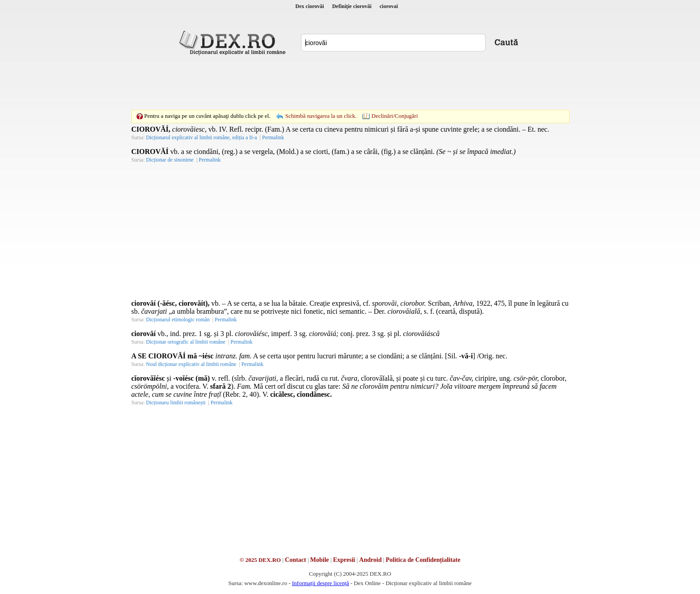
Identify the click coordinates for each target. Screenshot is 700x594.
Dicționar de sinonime (170, 160)
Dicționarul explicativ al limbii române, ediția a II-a (202, 137)
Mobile (320, 560)
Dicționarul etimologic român (178, 320)
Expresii (344, 560)
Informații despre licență (321, 583)
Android (371, 560)
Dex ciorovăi (310, 6)
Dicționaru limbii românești (176, 403)
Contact (295, 560)
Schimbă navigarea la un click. (321, 116)
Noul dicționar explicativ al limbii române (191, 364)
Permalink (273, 137)
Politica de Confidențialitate (423, 560)
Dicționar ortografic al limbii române (186, 342)
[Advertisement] (350, 83)
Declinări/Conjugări (395, 116)
